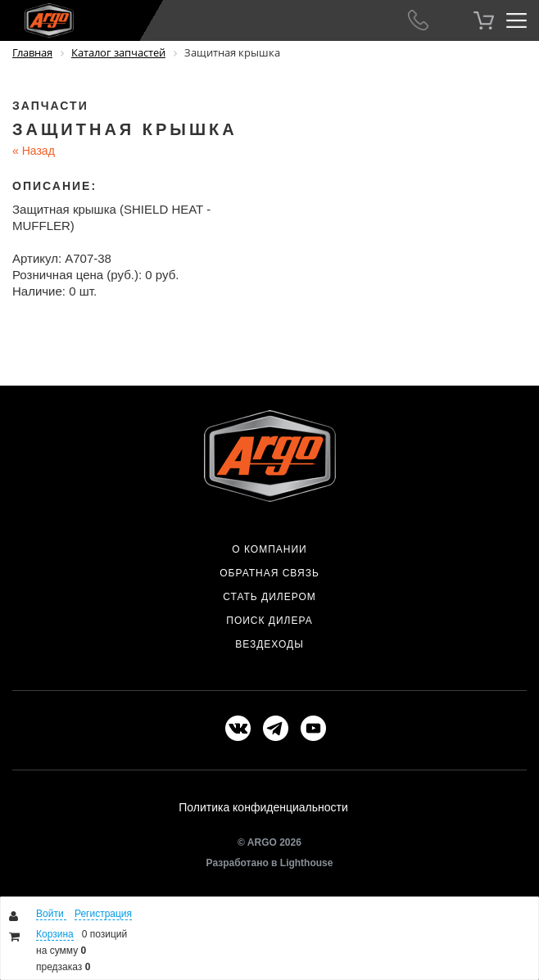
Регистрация (103, 914)
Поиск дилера (269, 621)
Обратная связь (269, 573)
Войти (51, 914)
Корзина (55, 934)
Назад (34, 151)
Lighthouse (307, 863)
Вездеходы (269, 644)
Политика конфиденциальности (263, 807)
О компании (269, 549)
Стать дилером (269, 597)
